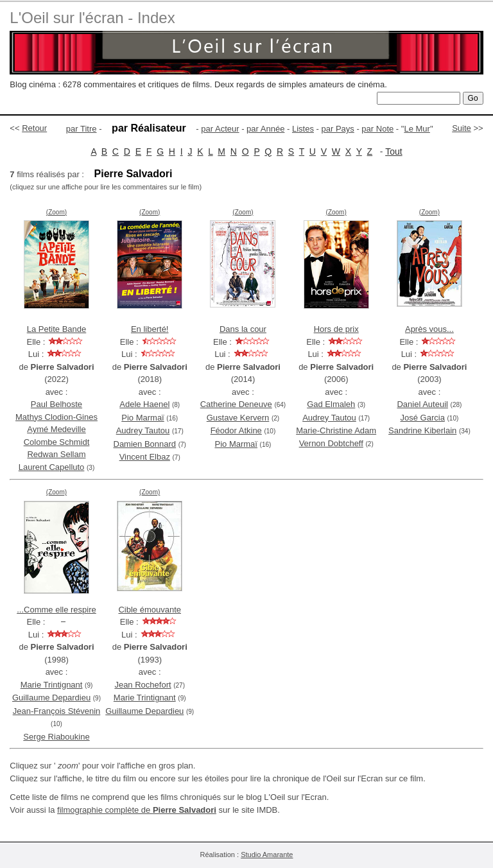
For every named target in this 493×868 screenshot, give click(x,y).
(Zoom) (56, 212)
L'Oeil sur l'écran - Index (92, 18)
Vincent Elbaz (145, 457)
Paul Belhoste (56, 404)
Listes (303, 129)
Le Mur (417, 129)
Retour (34, 128)
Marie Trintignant (52, 685)
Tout (394, 152)
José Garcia (423, 418)
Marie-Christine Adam (336, 430)
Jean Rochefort (143, 685)
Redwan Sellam (56, 454)
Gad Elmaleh (331, 404)
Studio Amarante (267, 855)
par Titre (82, 129)
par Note (377, 129)
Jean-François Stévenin (57, 711)
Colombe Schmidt (57, 442)
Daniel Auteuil (422, 404)
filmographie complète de (137, 810)
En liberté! (150, 329)
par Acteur (220, 129)
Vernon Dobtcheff (331, 443)
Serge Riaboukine (56, 737)
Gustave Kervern (238, 418)
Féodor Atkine (236, 430)
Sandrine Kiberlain (422, 430)
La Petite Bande (57, 329)
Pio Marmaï (143, 418)
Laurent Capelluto (52, 467)
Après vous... (429, 329)
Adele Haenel (144, 404)
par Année (265, 129)
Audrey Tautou (143, 430)
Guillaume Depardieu (51, 698)
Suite (462, 128)
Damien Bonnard (145, 444)
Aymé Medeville (56, 429)
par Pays (337, 129)
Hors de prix (336, 329)
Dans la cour (243, 329)
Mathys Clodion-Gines (56, 417)
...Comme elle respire (56, 610)
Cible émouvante (150, 610)
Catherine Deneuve (236, 404)
